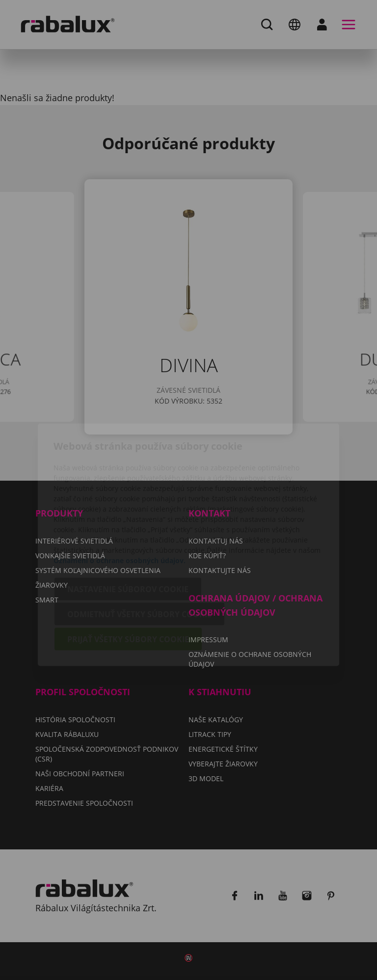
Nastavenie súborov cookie (128, 534)
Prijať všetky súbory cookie (128, 584)
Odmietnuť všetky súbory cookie (139, 559)
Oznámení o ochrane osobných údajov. (120, 505)
